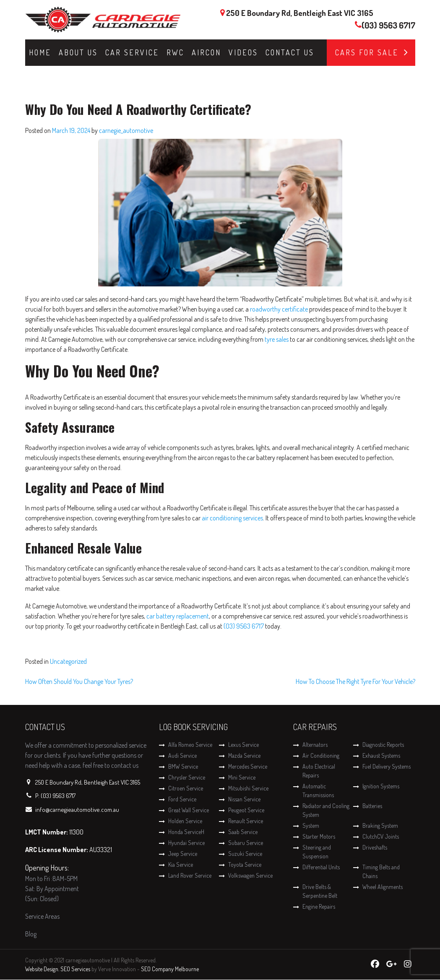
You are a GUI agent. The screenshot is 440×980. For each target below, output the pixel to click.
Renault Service (246, 821)
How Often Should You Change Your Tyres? (79, 681)
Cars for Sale (367, 52)
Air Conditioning (321, 755)
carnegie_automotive (126, 130)
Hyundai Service (186, 843)
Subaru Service (246, 843)
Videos (243, 52)
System (311, 825)
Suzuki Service (245, 854)
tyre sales (277, 339)
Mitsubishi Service (248, 788)
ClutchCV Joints (381, 836)
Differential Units (321, 867)
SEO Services (75, 969)
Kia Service (181, 864)
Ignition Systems (381, 786)
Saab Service (243, 832)
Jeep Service (183, 854)
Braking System (380, 825)
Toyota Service (245, 864)
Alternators (315, 745)
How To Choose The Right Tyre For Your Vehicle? (355, 681)
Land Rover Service (190, 875)
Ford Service (182, 799)
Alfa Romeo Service (190, 745)
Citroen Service (186, 788)
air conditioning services (232, 518)
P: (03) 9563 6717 (55, 796)
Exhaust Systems (381, 755)
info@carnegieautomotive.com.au (77, 810)
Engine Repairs (319, 906)
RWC (175, 52)
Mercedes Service (248, 766)
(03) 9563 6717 (388, 25)
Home (40, 52)
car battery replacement (178, 616)
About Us (78, 52)
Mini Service (242, 777)
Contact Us (290, 52)
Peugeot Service (246, 810)
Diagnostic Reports (383, 745)
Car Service (132, 52)
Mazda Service (244, 755)
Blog (31, 934)
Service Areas (42, 916)
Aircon (206, 52)
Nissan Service (244, 799)
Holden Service (185, 821)
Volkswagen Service (250, 875)
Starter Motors (319, 836)
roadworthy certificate (279, 309)
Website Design (42, 969)
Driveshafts (375, 847)
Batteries (372, 806)
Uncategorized (68, 661)
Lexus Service (243, 745)
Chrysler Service (187, 777)
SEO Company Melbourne (170, 969)
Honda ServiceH (186, 832)
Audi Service (182, 755)
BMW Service (183, 766)
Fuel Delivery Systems (387, 766)
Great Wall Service (189, 810)
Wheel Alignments (383, 887)
